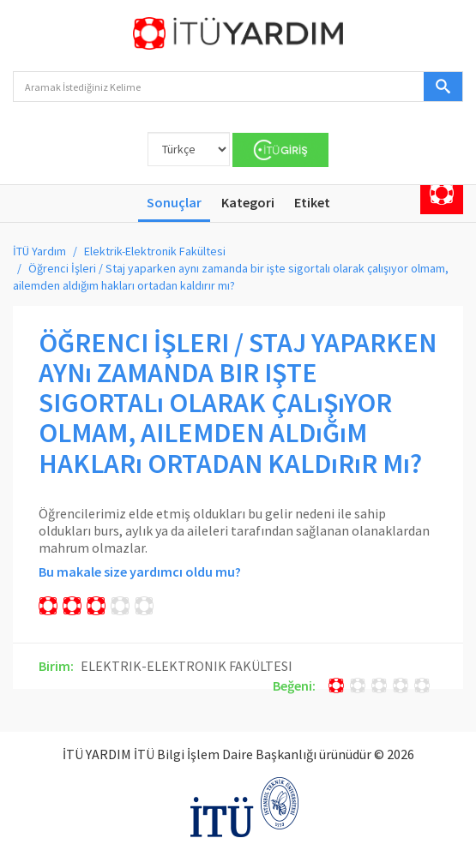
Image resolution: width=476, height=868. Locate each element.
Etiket (312, 202)
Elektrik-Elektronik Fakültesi (155, 251)
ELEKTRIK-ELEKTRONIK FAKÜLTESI (187, 666)
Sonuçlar (174, 202)
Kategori (248, 202)
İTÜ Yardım (39, 251)
